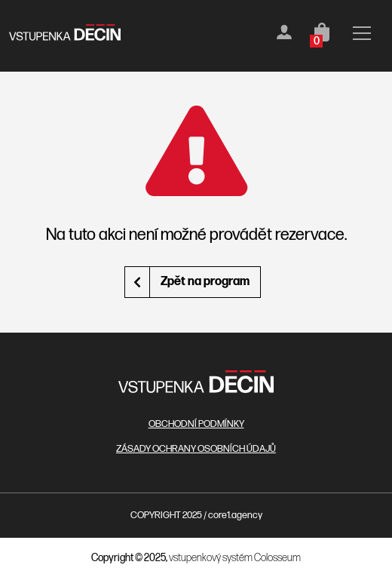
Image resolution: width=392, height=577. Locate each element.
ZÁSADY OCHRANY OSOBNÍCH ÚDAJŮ (196, 449)
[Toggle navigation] (362, 36)
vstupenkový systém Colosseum (235, 558)
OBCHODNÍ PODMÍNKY (196, 424)
